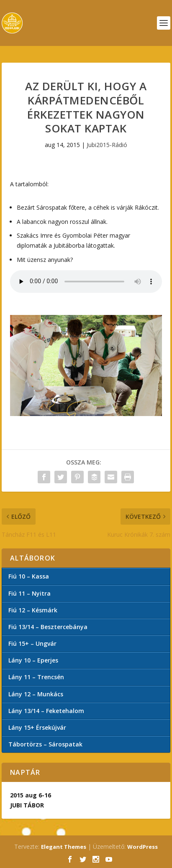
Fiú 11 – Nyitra (30, 593)
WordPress (142, 847)
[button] (86, 365)
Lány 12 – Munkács (36, 694)
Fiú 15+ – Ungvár (32, 643)
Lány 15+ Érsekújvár (37, 727)
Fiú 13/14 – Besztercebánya (48, 627)
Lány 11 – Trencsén (36, 677)
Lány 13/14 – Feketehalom (46, 711)
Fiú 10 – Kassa (29, 576)
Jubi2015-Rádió (107, 145)
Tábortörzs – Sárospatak (45, 744)
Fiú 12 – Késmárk (33, 610)
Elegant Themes (64, 847)
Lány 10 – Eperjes (33, 660)
